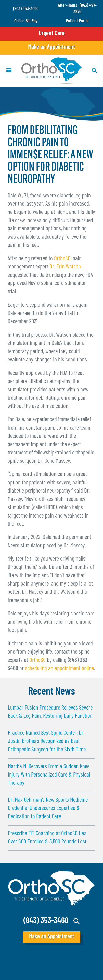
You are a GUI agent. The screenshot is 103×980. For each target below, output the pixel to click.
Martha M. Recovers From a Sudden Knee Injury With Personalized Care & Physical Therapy (49, 775)
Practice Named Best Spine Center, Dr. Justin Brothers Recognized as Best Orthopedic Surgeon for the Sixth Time (47, 742)
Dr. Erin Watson (65, 267)
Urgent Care (52, 34)
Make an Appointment (51, 47)
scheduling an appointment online (59, 669)
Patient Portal (77, 21)
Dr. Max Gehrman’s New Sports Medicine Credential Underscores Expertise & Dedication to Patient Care (48, 809)
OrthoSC (62, 259)
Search (77, 921)
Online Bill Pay (26, 21)
